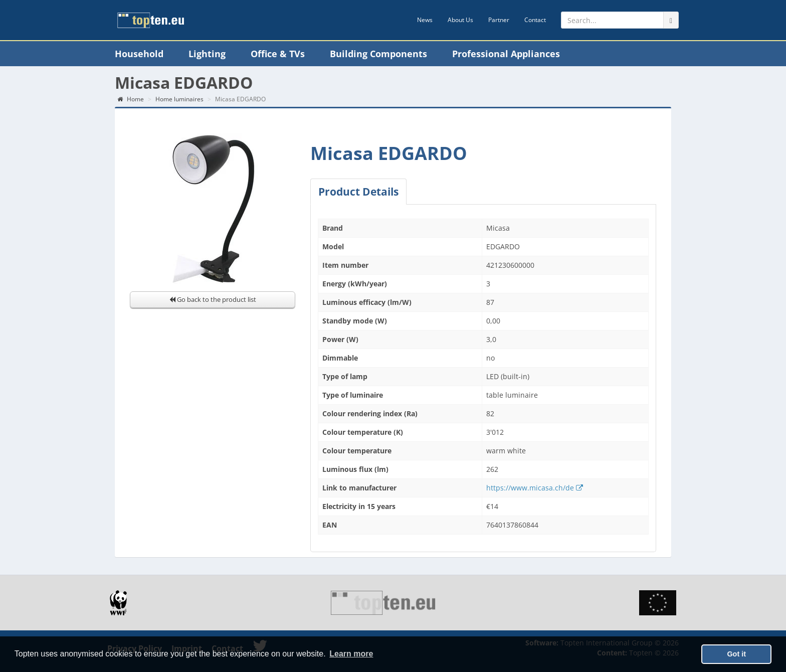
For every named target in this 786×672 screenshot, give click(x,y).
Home (131, 99)
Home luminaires (179, 99)
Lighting (207, 54)
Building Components (378, 54)
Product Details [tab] (358, 192)
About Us (460, 20)
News (425, 20)
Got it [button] (736, 654)
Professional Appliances (506, 54)
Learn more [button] (351, 654)
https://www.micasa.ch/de (535, 488)
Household (139, 54)
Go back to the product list (213, 299)
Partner (499, 20)
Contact (535, 20)
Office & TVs (278, 54)
